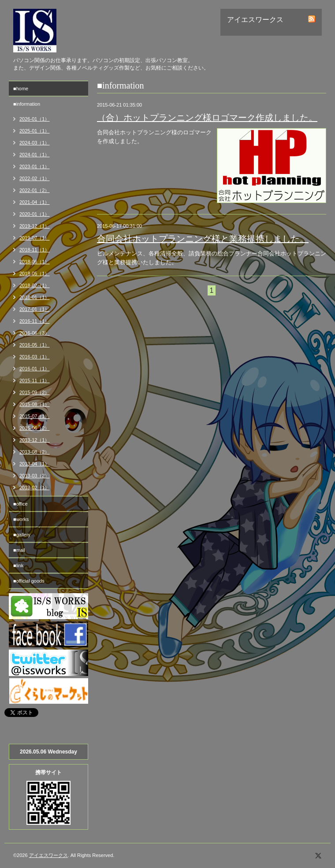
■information (27, 104)
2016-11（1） (35, 321)
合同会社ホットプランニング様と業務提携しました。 (203, 239)
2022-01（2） (35, 190)
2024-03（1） (35, 143)
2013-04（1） (35, 464)
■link (18, 565)
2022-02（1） (35, 178)
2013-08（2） (35, 452)
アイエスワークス (48, 855)
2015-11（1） (35, 380)
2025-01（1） (35, 131)
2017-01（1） (35, 309)
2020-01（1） (35, 214)
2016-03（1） (35, 357)
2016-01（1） (35, 369)
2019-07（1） (35, 238)
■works (21, 519)
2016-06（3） (35, 333)
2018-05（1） (35, 273)
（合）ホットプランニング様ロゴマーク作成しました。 (207, 118)
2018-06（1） (35, 262)
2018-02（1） (35, 285)
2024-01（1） (35, 155)
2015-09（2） (35, 392)
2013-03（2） (35, 476)
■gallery (22, 535)
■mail (19, 550)
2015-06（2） (35, 428)
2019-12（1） (35, 226)
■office (20, 504)
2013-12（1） (35, 440)
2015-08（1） (35, 404)
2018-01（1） (35, 297)
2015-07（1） (35, 416)
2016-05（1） (35, 345)
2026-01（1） (35, 119)
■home (21, 89)
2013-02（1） (35, 488)
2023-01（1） (35, 166)
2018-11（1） (35, 250)
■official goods (29, 581)
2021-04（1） (35, 202)
